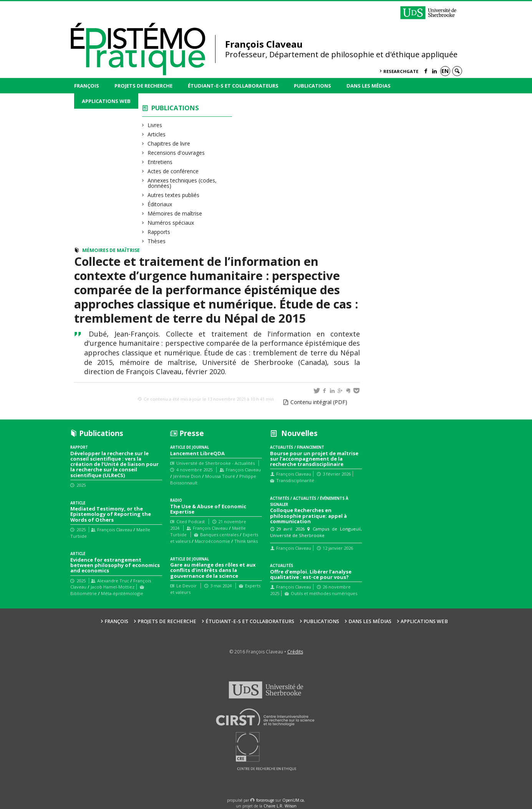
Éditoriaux (160, 204)
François (87, 86)
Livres (155, 125)
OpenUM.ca (293, 800)
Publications (312, 86)
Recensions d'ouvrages (176, 153)
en (445, 71)
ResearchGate (401, 71)
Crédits (295, 652)
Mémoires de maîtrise (175, 213)
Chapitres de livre (169, 143)
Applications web (106, 101)
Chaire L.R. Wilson (280, 806)
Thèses (157, 241)
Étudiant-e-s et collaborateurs (233, 86)
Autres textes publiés (174, 195)
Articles (157, 134)
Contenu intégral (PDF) (319, 402)
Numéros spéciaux (171, 223)
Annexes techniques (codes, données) (182, 183)
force (265, 800)
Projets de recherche (143, 86)
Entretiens (160, 162)
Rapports (159, 232)
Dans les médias (369, 86)
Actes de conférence (173, 171)
